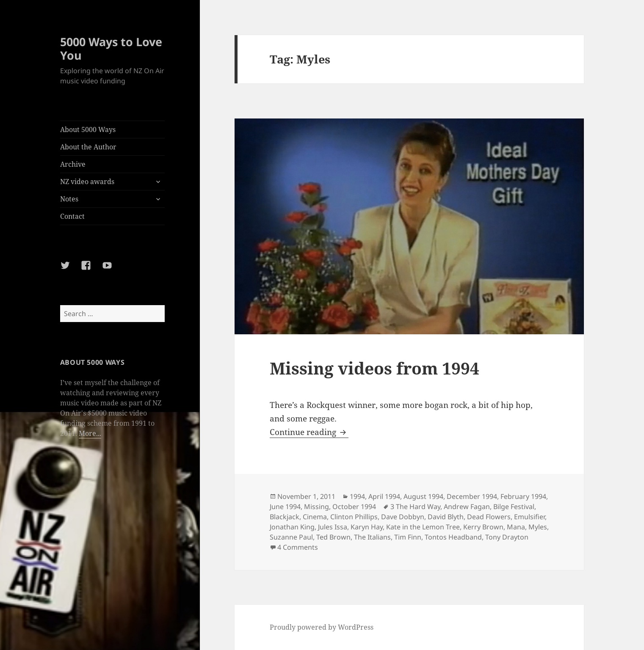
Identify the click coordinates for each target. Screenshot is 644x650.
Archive (73, 164)
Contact (72, 216)
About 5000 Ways (88, 129)
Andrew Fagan (467, 507)
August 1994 (423, 496)
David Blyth (446, 517)
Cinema (315, 517)
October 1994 (354, 507)
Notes (69, 199)
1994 (357, 496)
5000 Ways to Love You (111, 48)
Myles (538, 527)
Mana (516, 527)
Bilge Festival (514, 507)
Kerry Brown (483, 527)
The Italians (372, 537)
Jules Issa (333, 527)
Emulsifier (529, 517)
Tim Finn (408, 537)
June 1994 (285, 507)
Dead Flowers (489, 517)
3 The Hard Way (415, 507)
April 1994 (384, 496)
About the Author (88, 147)
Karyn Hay (367, 527)
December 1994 (472, 496)
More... (90, 433)
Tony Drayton (507, 537)
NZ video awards (87, 182)
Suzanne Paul (291, 537)
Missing (316, 507)
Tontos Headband (453, 537)
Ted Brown (333, 537)
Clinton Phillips (354, 517)
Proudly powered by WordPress (322, 627)
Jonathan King (292, 527)
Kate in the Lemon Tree (423, 527)
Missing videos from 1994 (375, 368)
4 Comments (298, 547)
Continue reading (309, 432)
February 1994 (523, 496)
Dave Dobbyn (403, 517)
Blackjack (285, 517)
